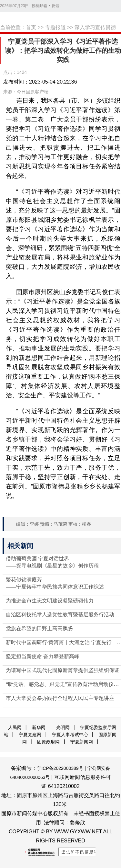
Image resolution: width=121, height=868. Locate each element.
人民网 (15, 727)
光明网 (63, 727)
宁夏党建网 (30, 735)
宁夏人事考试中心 (70, 735)
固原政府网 (48, 742)
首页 (31, 27)
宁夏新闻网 (82, 742)
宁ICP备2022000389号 (60, 768)
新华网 (39, 727)
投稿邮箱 (39, 6)
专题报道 (55, 27)
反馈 (55, 6)
